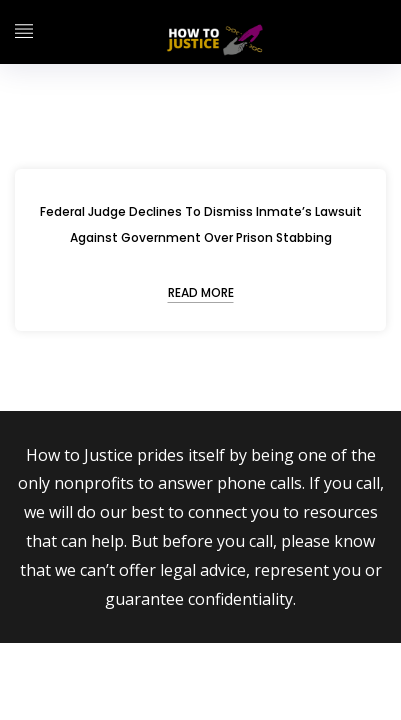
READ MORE (201, 292)
